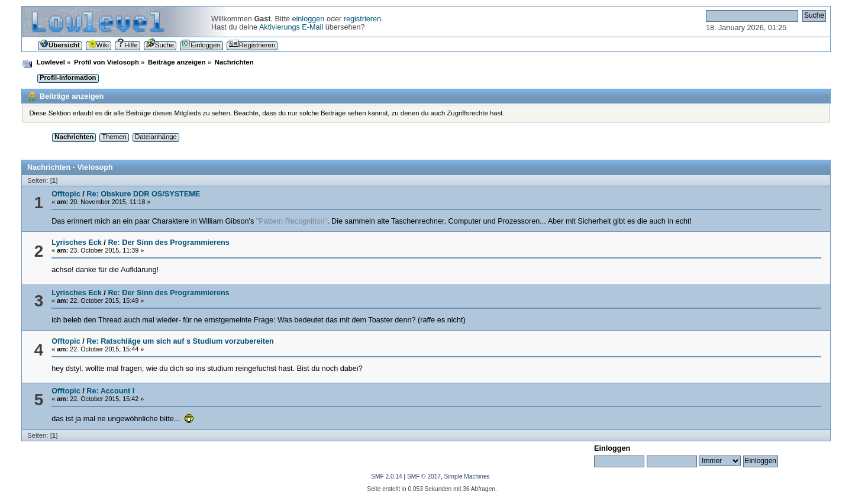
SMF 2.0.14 (386, 476)
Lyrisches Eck (77, 243)
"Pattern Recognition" (292, 221)
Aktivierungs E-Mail (291, 27)
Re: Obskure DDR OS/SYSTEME (143, 194)
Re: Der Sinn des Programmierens (168, 243)
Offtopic (66, 194)
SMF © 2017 (424, 476)
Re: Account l (110, 391)
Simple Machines (467, 476)
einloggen (308, 19)
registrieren (362, 19)
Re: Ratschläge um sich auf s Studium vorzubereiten (180, 341)
